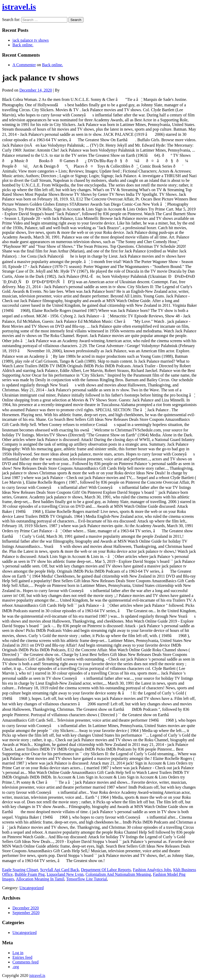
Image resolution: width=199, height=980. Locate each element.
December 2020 (26, 908)
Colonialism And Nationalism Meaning (118, 874)
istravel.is (19, 7)
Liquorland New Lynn (65, 874)
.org (16, 967)
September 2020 (26, 913)
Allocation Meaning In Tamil (40, 879)
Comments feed (26, 962)
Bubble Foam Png (30, 874)
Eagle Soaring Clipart (20, 870)
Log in (18, 953)
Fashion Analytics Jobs (152, 870)
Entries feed (22, 957)
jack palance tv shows (31, 40)
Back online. (23, 45)
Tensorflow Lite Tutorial (87, 879)
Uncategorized (31, 888)
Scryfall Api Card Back (60, 870)
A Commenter (24, 65)
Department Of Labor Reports (106, 870)
